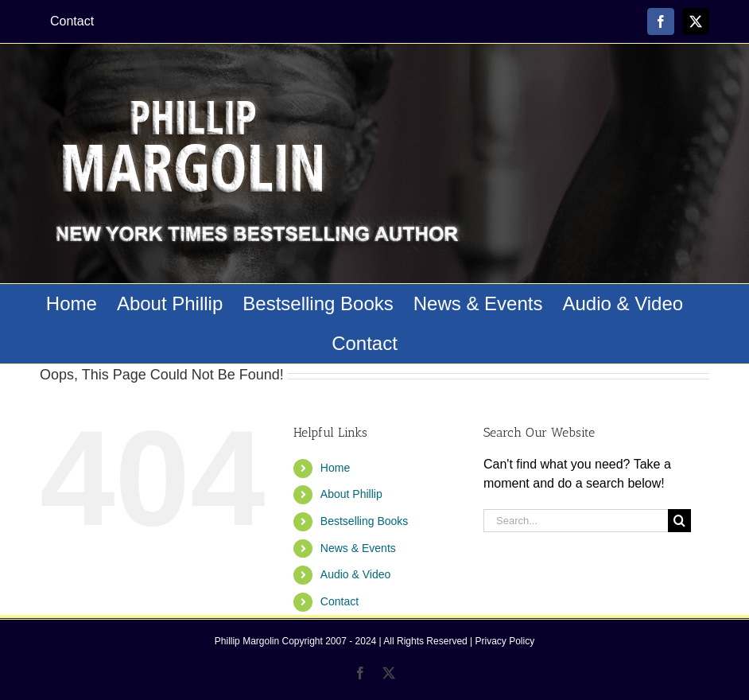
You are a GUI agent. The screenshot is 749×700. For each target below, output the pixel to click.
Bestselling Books (365, 521)
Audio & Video (355, 574)
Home (335, 468)
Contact (340, 601)
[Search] (679, 521)
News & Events (358, 548)
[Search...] (576, 521)
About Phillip (351, 494)
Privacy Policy (505, 641)
